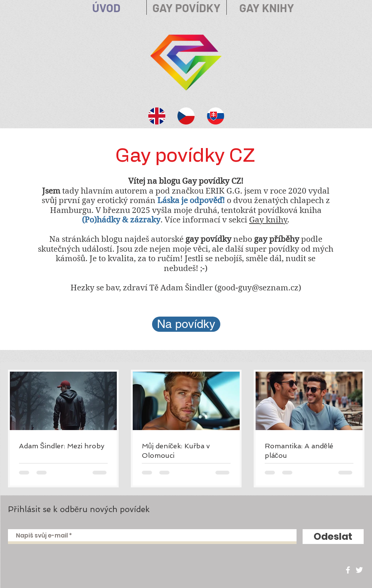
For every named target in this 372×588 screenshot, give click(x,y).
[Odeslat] (333, 537)
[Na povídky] (186, 324)
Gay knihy (268, 220)
